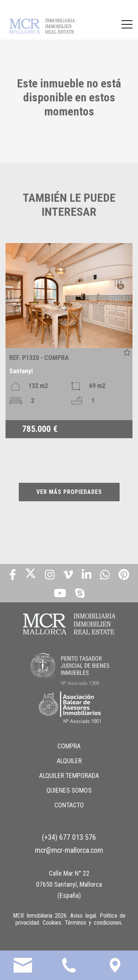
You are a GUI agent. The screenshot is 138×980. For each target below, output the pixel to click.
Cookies (52, 923)
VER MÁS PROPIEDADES (69, 492)
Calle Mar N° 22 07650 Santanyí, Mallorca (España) (69, 884)
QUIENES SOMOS (69, 790)
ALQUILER (69, 761)
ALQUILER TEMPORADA (69, 775)
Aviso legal (83, 916)
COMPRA (69, 746)
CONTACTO (69, 805)
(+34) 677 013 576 (69, 837)
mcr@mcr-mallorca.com (69, 850)
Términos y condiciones (93, 923)
